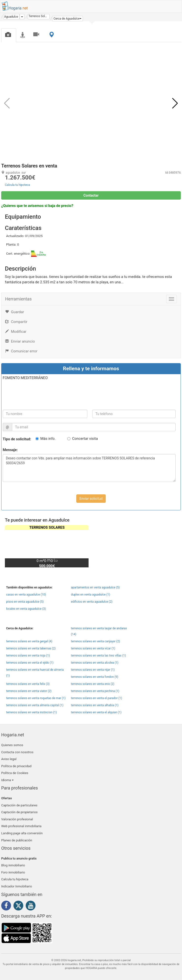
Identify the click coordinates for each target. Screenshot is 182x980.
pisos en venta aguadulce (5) (25, 602)
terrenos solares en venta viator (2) (29, 691)
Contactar (91, 195)
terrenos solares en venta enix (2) (93, 684)
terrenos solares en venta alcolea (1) (95, 663)
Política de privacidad (16, 766)
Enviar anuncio (20, 341)
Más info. (48, 439)
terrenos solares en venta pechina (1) (95, 691)
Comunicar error (21, 351)
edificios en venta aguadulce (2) (92, 602)
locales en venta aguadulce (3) (26, 609)
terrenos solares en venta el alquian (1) (96, 712)
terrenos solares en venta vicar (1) (93, 648)
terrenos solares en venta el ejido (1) (30, 663)
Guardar (15, 312)
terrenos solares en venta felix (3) (28, 684)
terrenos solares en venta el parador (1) (97, 698)
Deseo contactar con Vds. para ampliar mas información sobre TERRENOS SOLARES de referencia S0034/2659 (89, 468)
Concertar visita (85, 439)
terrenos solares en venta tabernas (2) (31, 648)
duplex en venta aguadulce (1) (91, 595)
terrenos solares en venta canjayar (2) (95, 641)
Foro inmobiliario (13, 872)
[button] (68, 19)
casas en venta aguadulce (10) (26, 595)
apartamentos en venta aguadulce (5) (95, 587)
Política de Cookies (15, 773)
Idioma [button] (7, 780)
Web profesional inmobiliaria (21, 826)
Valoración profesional (17, 819)
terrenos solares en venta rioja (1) (28, 656)
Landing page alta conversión (22, 833)
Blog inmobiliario (13, 865)
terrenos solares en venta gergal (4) (29, 641)
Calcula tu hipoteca (17, 185)
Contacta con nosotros (17, 752)
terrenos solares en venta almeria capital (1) (35, 705)
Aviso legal (9, 759)
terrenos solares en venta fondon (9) (95, 677)
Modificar (16, 332)
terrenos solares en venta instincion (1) (31, 712)
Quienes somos (12, 745)
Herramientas (18, 299)
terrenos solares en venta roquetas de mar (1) (36, 698)
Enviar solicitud (91, 499)
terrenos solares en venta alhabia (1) (95, 705)
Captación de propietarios (19, 812)
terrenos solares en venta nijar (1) (93, 670)
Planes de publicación (17, 840)
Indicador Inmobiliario (17, 886)
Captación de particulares (19, 805)
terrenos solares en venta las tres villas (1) (98, 656)
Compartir (16, 322)
